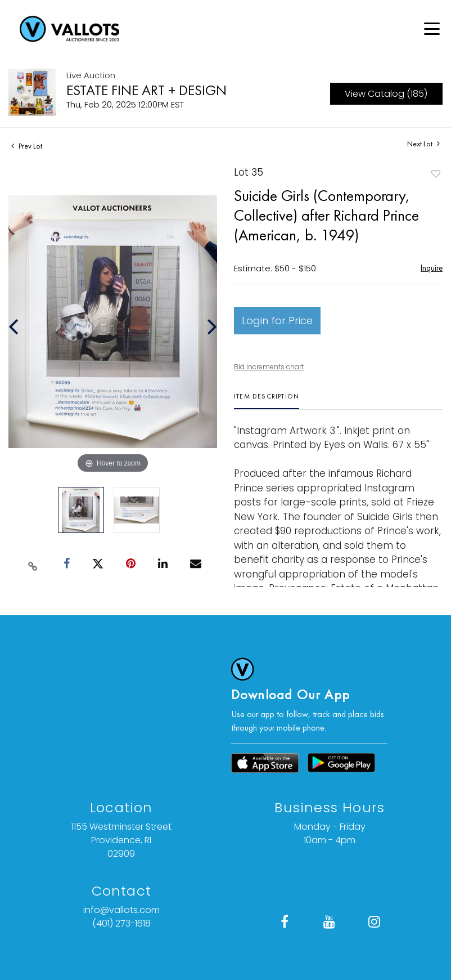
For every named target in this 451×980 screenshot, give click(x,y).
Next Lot (423, 144)
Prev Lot (27, 146)
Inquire (432, 268)
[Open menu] (432, 29)
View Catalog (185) (386, 94)
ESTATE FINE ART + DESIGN (146, 90)
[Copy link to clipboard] (33, 564)
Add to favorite (436, 174)
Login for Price (277, 321)
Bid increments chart (269, 367)
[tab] (267, 400)
